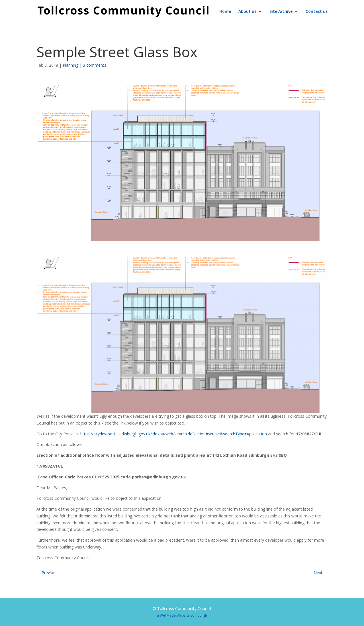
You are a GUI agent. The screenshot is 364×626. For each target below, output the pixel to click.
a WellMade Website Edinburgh (182, 615)
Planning (70, 65)
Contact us (317, 12)
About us (247, 12)
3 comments (95, 65)
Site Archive (281, 12)
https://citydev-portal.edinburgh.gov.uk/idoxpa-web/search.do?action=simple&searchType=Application (174, 434)
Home (225, 12)
